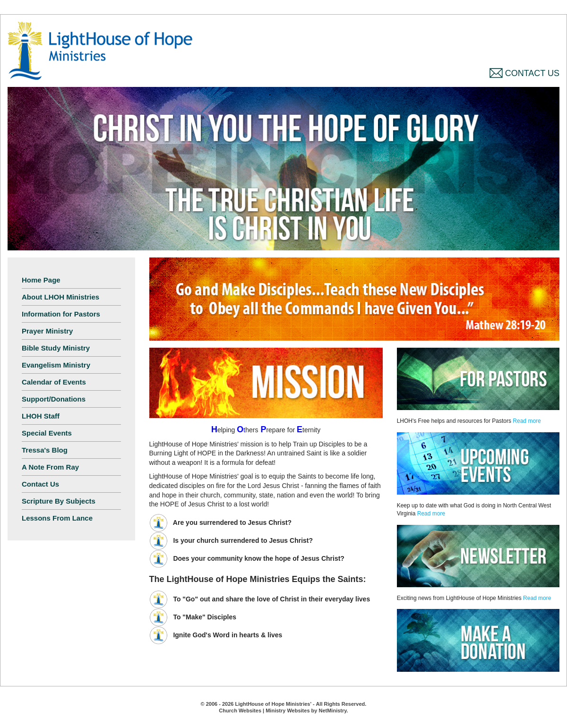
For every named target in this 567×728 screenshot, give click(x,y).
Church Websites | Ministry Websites (265, 711)
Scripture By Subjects (59, 501)
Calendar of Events (54, 382)
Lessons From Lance (57, 518)
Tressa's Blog (45, 450)
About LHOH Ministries (60, 297)
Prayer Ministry (47, 331)
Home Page (41, 280)
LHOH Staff (41, 416)
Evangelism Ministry (56, 365)
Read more (527, 421)
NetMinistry (332, 711)
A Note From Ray (50, 467)
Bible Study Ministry (56, 348)
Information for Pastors (61, 314)
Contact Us (524, 73)
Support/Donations (54, 399)
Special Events (47, 433)
